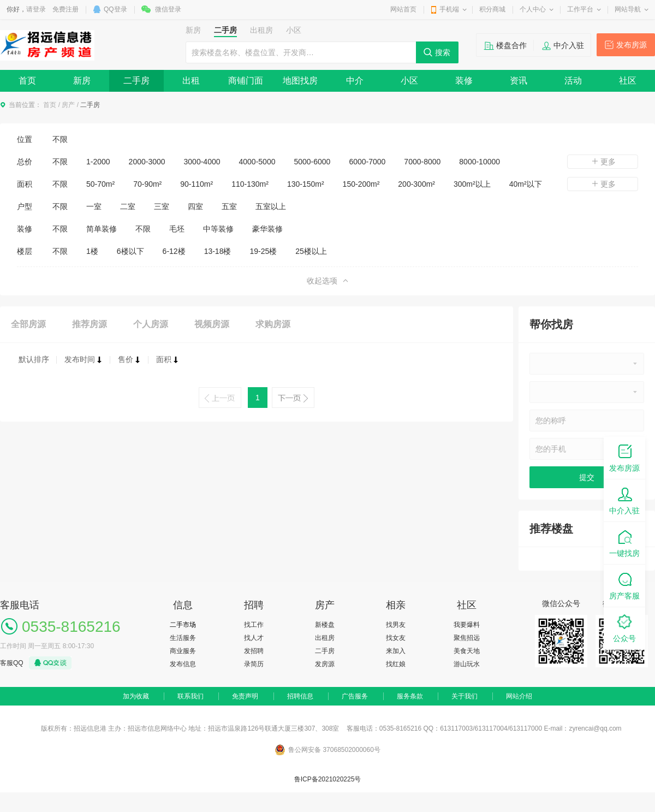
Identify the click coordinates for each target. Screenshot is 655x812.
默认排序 (34, 359)
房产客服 (624, 585)
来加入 (396, 651)
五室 (229, 206)
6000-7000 (367, 162)
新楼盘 (325, 625)
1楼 (92, 251)
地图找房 (300, 81)
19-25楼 (263, 251)
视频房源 (212, 324)
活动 (573, 81)
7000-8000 (422, 162)
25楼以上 (311, 251)
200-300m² (416, 184)
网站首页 (403, 9)
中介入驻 (569, 45)
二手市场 (183, 625)
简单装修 (102, 229)
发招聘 (254, 651)
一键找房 (624, 543)
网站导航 (628, 9)
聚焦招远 (467, 638)
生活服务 (183, 638)
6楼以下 (130, 251)
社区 (628, 81)
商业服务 (183, 651)
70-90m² (147, 184)
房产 (68, 105)
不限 (60, 139)
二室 (128, 206)
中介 (355, 81)
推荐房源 (90, 324)
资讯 (519, 81)
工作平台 (580, 9)
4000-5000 (257, 162)
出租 (191, 81)
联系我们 (190, 696)
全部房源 (28, 324)
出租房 (325, 638)
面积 (168, 359)
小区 (409, 81)
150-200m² (361, 184)
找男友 (396, 625)
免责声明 (245, 696)
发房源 (325, 664)
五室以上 (271, 206)
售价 (129, 359)
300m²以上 (472, 184)
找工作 (254, 625)
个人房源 (151, 324)
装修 (464, 81)
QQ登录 (115, 9)
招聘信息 (300, 696)
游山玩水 (467, 664)
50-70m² (100, 184)
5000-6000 (312, 162)
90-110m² (196, 184)
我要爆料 (467, 625)
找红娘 (396, 664)
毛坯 (177, 229)
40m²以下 (526, 184)
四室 (195, 206)
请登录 (36, 9)
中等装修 (218, 229)
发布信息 (183, 664)
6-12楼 (174, 251)
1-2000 (98, 162)
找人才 (254, 638)
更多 (603, 162)
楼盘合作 (511, 45)
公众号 (624, 628)
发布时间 (84, 359)
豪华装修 (267, 229)
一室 (94, 206)
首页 (27, 81)
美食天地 (467, 651)
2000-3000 (147, 162)
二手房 (136, 81)
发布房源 (632, 45)
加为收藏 (136, 696)
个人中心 (533, 9)
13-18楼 (218, 251)
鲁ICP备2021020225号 (328, 779)
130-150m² (306, 184)
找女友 (396, 638)
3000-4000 (202, 162)
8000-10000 (480, 162)
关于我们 (465, 696)
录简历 (254, 664)
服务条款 (410, 696)
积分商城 (492, 9)
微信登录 (168, 9)
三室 (162, 206)
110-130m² (250, 184)
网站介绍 (519, 696)
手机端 (449, 9)
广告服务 (355, 696)
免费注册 (65, 9)
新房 (82, 81)
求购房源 (273, 324)
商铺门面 (246, 81)
